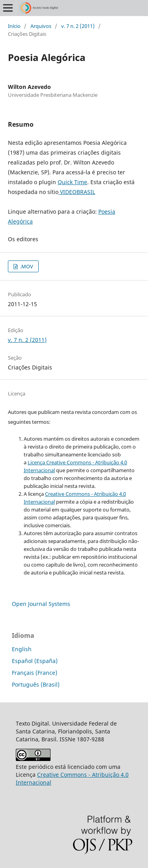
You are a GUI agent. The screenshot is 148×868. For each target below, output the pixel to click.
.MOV (26, 266)
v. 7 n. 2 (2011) (78, 26)
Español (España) (35, 661)
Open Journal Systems (41, 604)
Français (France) (35, 673)
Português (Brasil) (36, 684)
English (22, 649)
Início (14, 26)
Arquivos (41, 26)
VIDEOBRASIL (77, 192)
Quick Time (72, 182)
